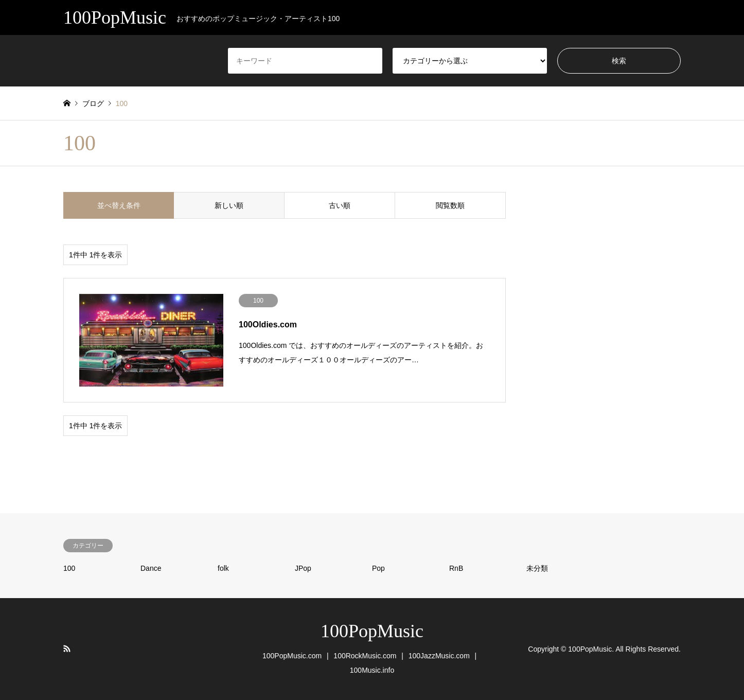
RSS (67, 649)
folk (223, 568)
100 (69, 568)
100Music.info (372, 670)
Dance (151, 568)
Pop (378, 568)
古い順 (340, 205)
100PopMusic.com (292, 656)
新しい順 (229, 205)
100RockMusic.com (365, 656)
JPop (303, 568)
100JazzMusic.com (439, 656)
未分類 (537, 568)
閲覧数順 (450, 205)
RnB (456, 568)
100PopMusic (372, 631)
